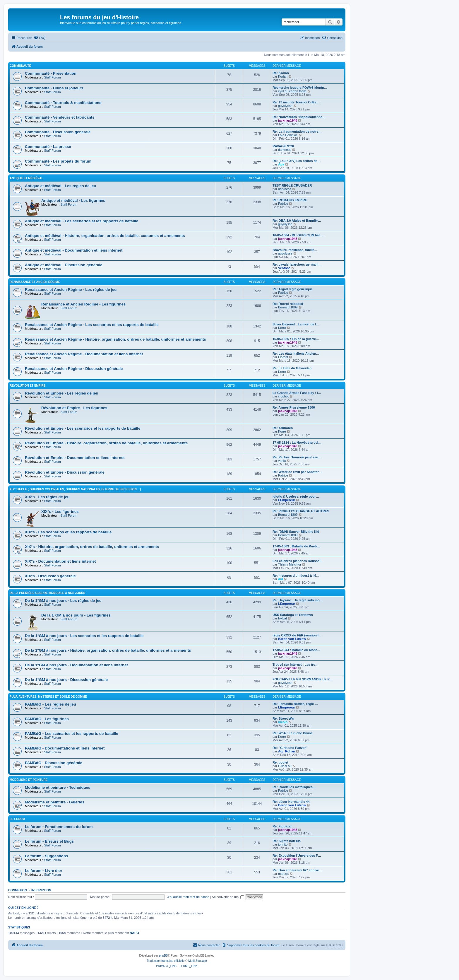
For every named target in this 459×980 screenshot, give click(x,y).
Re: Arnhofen (283, 428)
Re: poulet (280, 762)
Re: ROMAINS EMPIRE (290, 200)
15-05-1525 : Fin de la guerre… (296, 339)
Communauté (20, 66)
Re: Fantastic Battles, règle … (295, 704)
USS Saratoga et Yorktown (293, 615)
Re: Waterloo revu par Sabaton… (298, 472)
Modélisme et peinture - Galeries (55, 802)
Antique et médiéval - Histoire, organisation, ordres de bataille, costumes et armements (105, 236)
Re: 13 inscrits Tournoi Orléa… (296, 102)
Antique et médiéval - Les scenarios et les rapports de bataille (82, 221)
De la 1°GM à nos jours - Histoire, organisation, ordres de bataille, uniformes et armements (108, 650)
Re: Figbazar (282, 826)
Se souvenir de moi (228, 897)
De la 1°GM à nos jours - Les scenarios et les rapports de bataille (84, 636)
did (281, 579)
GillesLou (285, 766)
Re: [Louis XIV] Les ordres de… (297, 161)
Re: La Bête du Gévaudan (292, 368)
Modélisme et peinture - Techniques (58, 787)
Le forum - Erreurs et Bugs (49, 841)
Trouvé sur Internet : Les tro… (296, 665)
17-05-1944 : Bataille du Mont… (296, 650)
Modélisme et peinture (29, 780)
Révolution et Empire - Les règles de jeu (62, 393)
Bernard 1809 (288, 307)
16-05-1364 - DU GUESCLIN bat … (298, 235)
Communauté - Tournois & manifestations (63, 103)
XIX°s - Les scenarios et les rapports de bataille (68, 532)
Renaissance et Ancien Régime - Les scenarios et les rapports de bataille (92, 325)
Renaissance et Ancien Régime (35, 282)
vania (282, 461)
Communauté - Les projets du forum (58, 161)
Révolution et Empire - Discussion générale (65, 472)
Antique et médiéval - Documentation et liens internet (74, 250)
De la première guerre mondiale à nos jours (47, 593)
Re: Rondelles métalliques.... (294, 787)
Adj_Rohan (287, 751)
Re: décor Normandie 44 (291, 802)
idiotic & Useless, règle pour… (296, 496)
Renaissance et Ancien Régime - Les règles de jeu (71, 290)
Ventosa (284, 268)
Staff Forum (52, 77)
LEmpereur (287, 500)
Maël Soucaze (197, 961)
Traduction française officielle (166, 961)
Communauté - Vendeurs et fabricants (60, 117)
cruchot (283, 396)
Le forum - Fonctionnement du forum (59, 827)
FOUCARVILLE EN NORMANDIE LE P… (303, 679)
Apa (281, 164)
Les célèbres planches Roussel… (298, 561)
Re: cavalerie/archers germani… (297, 264)
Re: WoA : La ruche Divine (293, 733)
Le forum (17, 819)
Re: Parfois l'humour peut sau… (297, 457)
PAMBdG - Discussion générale (54, 763)
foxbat (282, 618)
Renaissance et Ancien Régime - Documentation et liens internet (84, 354)
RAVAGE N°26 (283, 146)
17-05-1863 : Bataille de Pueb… (296, 546)
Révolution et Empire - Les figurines (74, 408)
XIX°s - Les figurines (60, 512)
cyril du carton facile (292, 91)
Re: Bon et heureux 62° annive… (297, 870)
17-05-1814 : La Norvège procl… (297, 443)
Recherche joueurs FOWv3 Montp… (300, 88)
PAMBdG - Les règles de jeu (50, 704)
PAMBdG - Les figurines (47, 719)
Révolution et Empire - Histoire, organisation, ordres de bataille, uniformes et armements (106, 443)
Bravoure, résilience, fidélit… (295, 250)
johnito (283, 844)
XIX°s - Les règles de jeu (47, 497)
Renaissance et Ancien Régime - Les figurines (83, 304)
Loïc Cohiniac (288, 135)
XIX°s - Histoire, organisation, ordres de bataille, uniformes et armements (92, 547)
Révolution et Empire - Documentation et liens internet (75, 458)
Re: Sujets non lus (287, 841)
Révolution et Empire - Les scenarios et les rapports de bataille (83, 428)
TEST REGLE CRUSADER (292, 185)
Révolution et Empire (28, 386)
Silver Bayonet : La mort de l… (296, 324)
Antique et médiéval (26, 178)
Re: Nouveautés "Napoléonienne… (299, 117)
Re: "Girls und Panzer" (290, 748)
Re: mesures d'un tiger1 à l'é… (296, 576)
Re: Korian (281, 73)
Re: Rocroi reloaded (288, 304)
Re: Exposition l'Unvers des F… (297, 856)
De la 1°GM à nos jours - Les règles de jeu (63, 601)
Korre (282, 328)
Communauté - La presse (48, 147)
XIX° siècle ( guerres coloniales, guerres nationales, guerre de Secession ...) (75, 489)
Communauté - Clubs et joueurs (54, 88)
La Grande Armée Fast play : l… (297, 393)
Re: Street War (284, 718)
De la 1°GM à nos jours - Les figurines (76, 615)
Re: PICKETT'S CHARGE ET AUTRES (301, 511)
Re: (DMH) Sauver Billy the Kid (296, 532)
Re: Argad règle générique (293, 289)
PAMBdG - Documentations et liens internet (65, 748)
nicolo (283, 722)
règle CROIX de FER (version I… (297, 635)
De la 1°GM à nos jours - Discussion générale (66, 680)
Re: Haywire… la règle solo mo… (298, 600)
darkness (285, 150)
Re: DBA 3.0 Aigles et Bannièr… (297, 221)
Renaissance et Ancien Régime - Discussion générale (74, 369)
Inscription (41, 890)
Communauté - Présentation (51, 73)
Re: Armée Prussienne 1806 (294, 407)
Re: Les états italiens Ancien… (296, 354)
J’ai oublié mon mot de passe (188, 897)
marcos (283, 874)
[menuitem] (40, 38)
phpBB (163, 956)
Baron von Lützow (292, 639)
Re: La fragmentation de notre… (297, 132)
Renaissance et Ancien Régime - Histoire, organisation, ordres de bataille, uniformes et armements (115, 339)
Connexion (18, 890)
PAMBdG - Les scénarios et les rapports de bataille (72, 734)
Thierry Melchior (290, 564)
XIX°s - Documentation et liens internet (60, 561)
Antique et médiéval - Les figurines (73, 200)
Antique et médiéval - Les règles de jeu (60, 186)
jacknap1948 (288, 120)
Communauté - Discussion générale (58, 132)
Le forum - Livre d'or (44, 871)
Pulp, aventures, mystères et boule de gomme (48, 697)
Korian (283, 76)
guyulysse (285, 106)
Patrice (283, 204)
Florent (283, 357)
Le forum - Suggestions (46, 856)
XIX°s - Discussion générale (50, 576)
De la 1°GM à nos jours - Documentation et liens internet (76, 665)
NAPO (134, 933)
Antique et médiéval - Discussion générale (64, 265)
